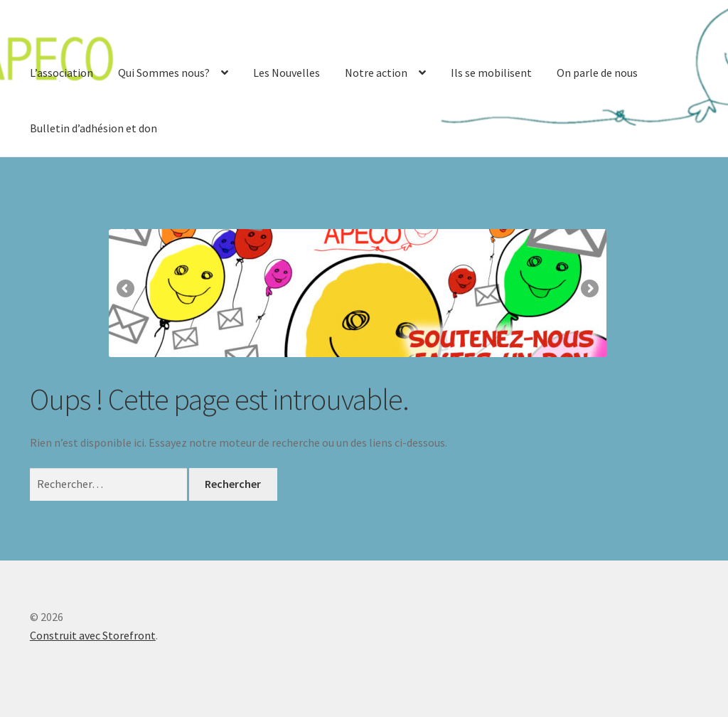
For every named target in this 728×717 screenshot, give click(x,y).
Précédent (127, 290)
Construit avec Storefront (93, 635)
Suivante (589, 290)
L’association (61, 73)
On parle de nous (597, 73)
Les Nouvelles (287, 73)
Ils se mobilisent (491, 73)
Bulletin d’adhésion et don (93, 128)
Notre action (376, 73)
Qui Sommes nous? (164, 73)
